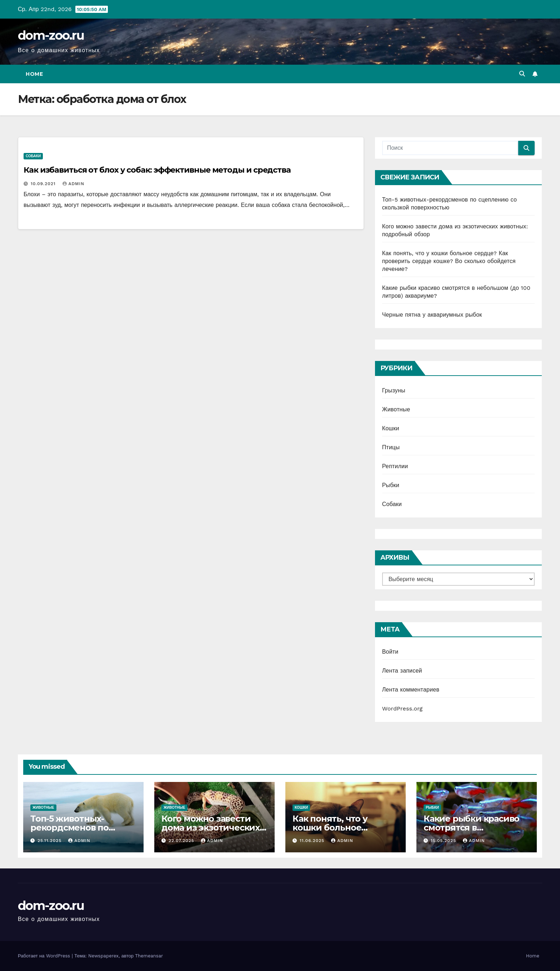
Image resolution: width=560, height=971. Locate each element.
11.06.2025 (313, 841)
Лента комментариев (411, 690)
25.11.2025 (50, 841)
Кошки (391, 428)
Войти (390, 652)
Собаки (33, 156)
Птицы (391, 447)
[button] (522, 74)
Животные (396, 409)
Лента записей (402, 671)
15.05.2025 (444, 841)
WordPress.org (402, 709)
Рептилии (395, 466)
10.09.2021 (44, 184)
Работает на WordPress (45, 956)
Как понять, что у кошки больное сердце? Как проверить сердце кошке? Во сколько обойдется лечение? (449, 261)
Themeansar (149, 956)
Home (34, 74)
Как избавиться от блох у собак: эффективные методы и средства (157, 170)
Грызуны (394, 390)
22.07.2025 (182, 841)
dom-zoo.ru (51, 35)
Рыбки (391, 485)
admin (74, 184)
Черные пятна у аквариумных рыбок (432, 315)
